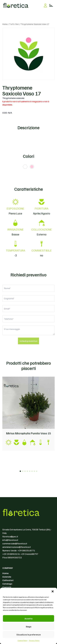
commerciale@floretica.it (15, 543)
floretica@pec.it (10, 536)
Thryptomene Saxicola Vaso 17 (22, 90)
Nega (29, 627)
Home (5, 24)
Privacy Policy (34, 640)
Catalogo (7, 584)
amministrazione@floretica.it (17, 547)
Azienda (7, 577)
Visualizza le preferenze (28, 635)
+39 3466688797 (29, 554)
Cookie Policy (23, 640)
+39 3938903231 (11, 554)
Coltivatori (8, 580)
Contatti (7, 587)
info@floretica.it (10, 540)
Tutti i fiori (14, 24)
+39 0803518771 (26, 550)
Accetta (28, 619)
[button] (53, 591)
